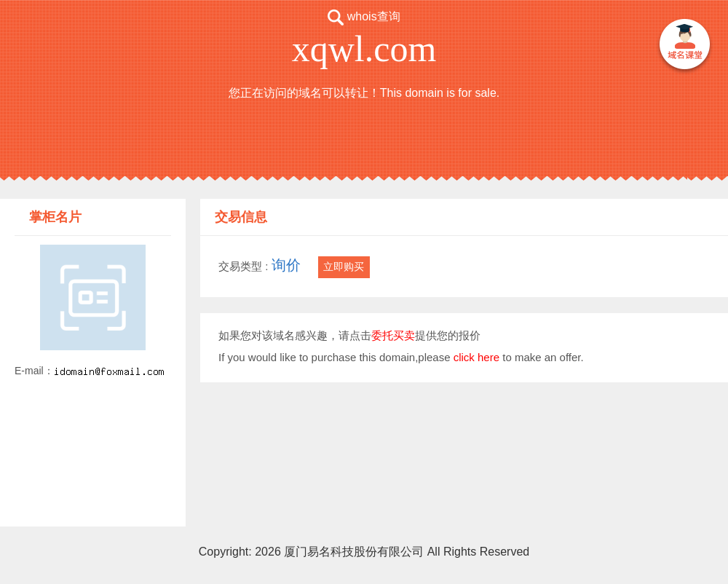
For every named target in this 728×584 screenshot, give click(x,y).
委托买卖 (393, 335)
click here (476, 357)
